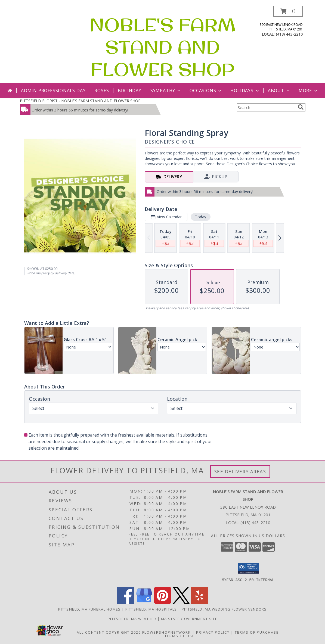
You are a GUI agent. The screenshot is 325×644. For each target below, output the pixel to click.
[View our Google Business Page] (144, 602)
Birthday (129, 91)
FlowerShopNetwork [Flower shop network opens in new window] (167, 632)
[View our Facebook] (126, 602)
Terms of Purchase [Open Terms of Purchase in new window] (257, 632)
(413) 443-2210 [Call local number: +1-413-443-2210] (289, 34)
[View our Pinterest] (163, 602)
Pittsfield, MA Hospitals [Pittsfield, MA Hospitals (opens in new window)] (151, 609)
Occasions (206, 91)
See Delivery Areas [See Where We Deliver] (240, 472)
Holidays (245, 91)
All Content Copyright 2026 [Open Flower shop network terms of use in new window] (109, 632)
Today (200, 217)
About (279, 91)
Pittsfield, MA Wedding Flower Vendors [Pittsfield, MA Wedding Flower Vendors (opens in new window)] (224, 609)
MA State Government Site (189, 618)
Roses (102, 91)
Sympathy (166, 91)
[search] (301, 107)
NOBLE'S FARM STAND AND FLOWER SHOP (163, 47)
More (309, 91)
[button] (288, 11)
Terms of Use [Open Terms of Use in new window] (180, 636)
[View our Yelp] (200, 602)
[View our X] (181, 602)
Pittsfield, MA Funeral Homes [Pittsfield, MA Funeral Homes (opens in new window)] (89, 609)
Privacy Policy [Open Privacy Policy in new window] (213, 632)
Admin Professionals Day (53, 91)
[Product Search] (266, 107)
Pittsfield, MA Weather (132, 618)
